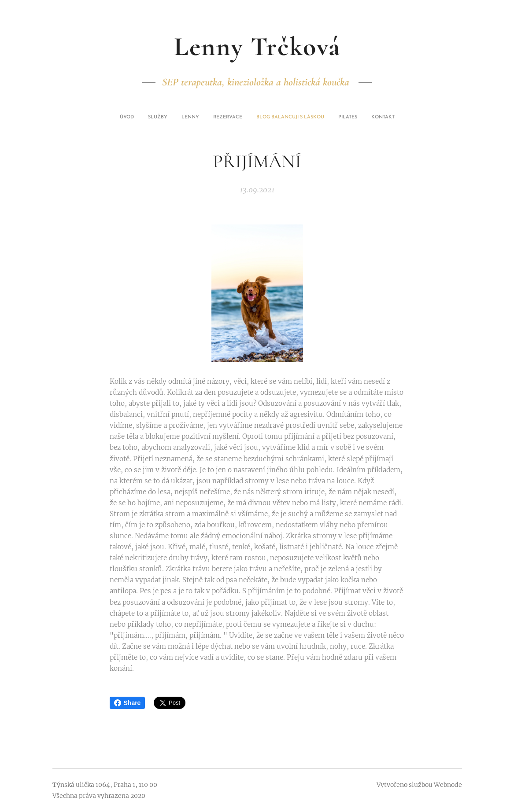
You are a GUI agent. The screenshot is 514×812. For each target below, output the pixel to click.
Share (128, 703)
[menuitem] (218, 118)
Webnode (448, 785)
